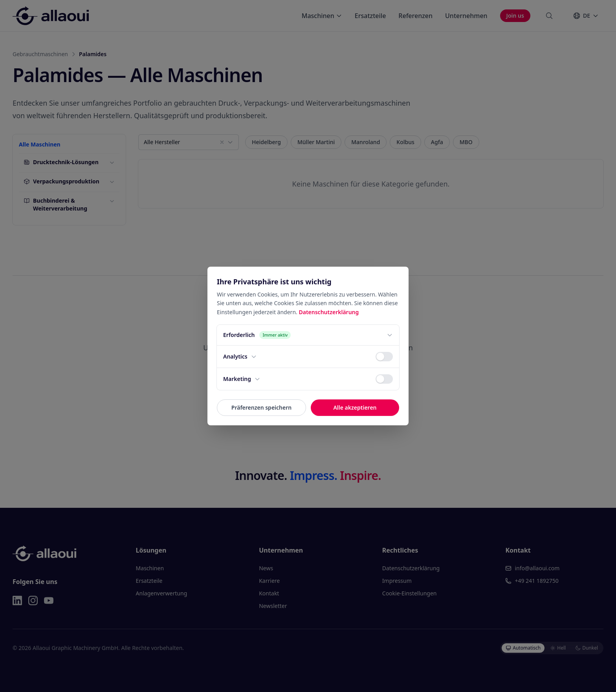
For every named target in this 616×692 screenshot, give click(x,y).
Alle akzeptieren (355, 407)
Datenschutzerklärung (329, 312)
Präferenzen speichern (261, 407)
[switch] (384, 357)
